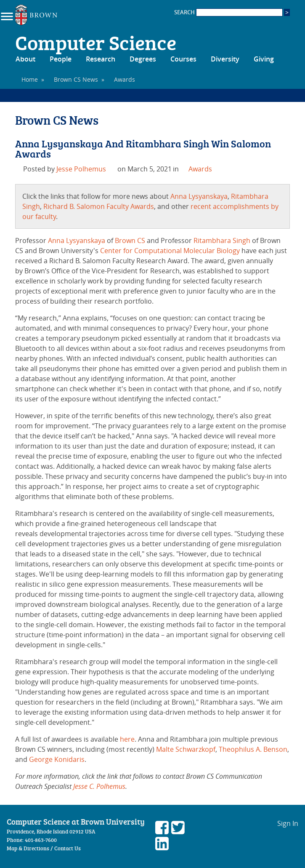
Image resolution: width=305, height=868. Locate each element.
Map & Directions (28, 848)
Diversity (225, 59)
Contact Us (68, 848)
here (127, 739)
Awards (200, 169)
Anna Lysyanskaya (199, 196)
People (61, 59)
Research (101, 59)
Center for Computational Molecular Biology (170, 251)
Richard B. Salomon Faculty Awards (99, 206)
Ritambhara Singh (222, 240)
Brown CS (130, 240)
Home (30, 79)
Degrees (143, 59)
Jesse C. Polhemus (99, 786)
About (25, 59)
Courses (183, 59)
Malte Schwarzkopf (186, 749)
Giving (264, 59)
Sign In (288, 823)
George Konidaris (57, 759)
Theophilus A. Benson (253, 749)
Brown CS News (76, 79)
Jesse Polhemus (81, 169)
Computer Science (96, 42)
